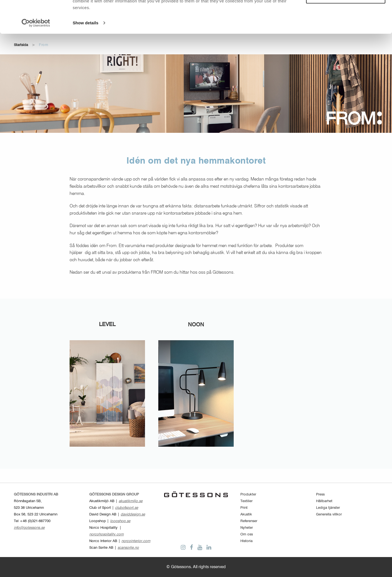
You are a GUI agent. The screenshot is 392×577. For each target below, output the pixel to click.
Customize (346, 29)
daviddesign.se (133, 514)
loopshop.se (120, 521)
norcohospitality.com (106, 534)
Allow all (346, 13)
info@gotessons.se (29, 528)
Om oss (247, 534)
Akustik (246, 514)
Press (320, 495)
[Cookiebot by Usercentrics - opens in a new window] (36, 55)
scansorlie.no (128, 548)
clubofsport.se (127, 508)
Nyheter (247, 528)
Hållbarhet (324, 501)
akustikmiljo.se (131, 501)
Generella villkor (329, 514)
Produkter (248, 495)
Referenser (249, 521)
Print (244, 508)
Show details (86, 55)
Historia (246, 541)
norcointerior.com (136, 541)
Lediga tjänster (328, 508)
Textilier (246, 501)
